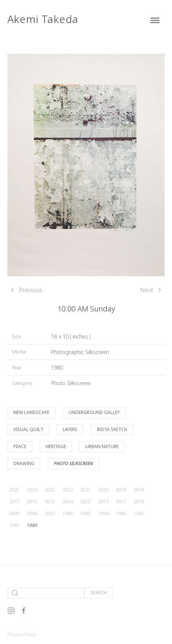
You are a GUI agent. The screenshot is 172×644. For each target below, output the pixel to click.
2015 (50, 501)
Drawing (24, 463)
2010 (139, 501)
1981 (14, 525)
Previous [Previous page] (27, 290)
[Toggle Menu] (155, 20)
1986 (67, 513)
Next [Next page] (150, 290)
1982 (139, 513)
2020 (103, 490)
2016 (32, 501)
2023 (50, 490)
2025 (14, 490)
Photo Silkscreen (71, 383)
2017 (14, 501)
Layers (70, 429)
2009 (14, 513)
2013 (85, 501)
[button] (86, 164)
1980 (57, 368)
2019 (121, 490)
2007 (50, 513)
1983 (121, 513)
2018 (139, 490)
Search (99, 593)
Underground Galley (94, 412)
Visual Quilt (28, 429)
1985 (85, 513)
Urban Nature (102, 446)
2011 (121, 501)
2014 (67, 501)
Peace (20, 446)
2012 (103, 501)
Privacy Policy (22, 634)
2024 (32, 490)
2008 (32, 513)
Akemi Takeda (43, 19)
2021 (85, 490)
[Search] (46, 593)
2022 (67, 490)
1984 (103, 513)
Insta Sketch (112, 429)
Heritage (56, 446)
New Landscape (31, 412)
